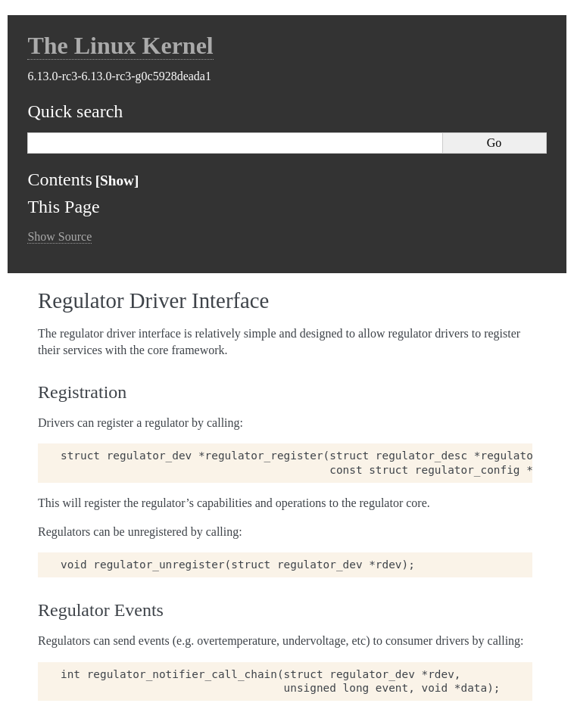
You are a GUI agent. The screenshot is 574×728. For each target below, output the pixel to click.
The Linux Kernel (120, 45)
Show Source (59, 236)
